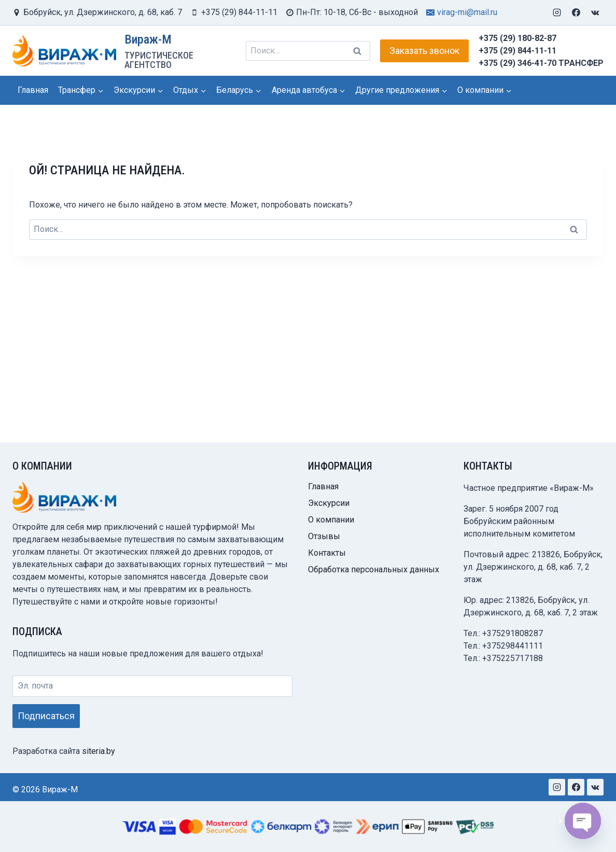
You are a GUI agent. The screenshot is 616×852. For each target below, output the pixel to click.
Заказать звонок (424, 51)
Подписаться (46, 717)
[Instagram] (557, 12)
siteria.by (99, 751)
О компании (331, 521)
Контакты (327, 554)
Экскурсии (329, 504)
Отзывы (324, 537)
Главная (33, 90)
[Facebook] (576, 12)
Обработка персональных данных (374, 571)
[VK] (595, 12)
